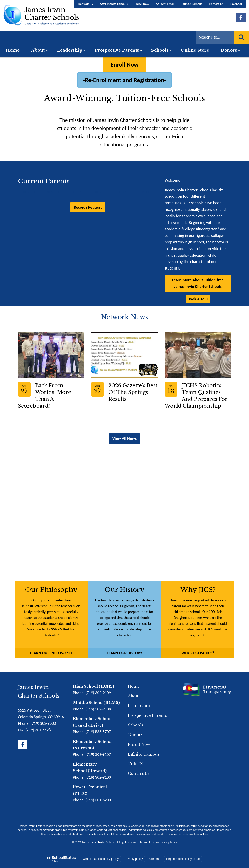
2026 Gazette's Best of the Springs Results (133, 392)
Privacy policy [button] (134, 859)
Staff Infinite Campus (114, 4)
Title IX (135, 764)
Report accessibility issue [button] (183, 859)
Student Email (165, 4)
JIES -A (76, 192)
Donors (135, 735)
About (134, 696)
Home (134, 686)
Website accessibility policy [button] (101, 859)
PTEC (146, 192)
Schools (136, 725)
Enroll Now (142, 4)
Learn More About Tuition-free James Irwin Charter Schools (198, 283)
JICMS (99, 192)
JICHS (123, 192)
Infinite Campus (192, 4)
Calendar (236, 4)
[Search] (241, 37)
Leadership (139, 706)
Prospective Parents (147, 715)
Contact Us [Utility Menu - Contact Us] (216, 4)
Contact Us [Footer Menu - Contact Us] (139, 773)
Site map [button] (155, 859)
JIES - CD (29, 192)
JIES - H (53, 192)
